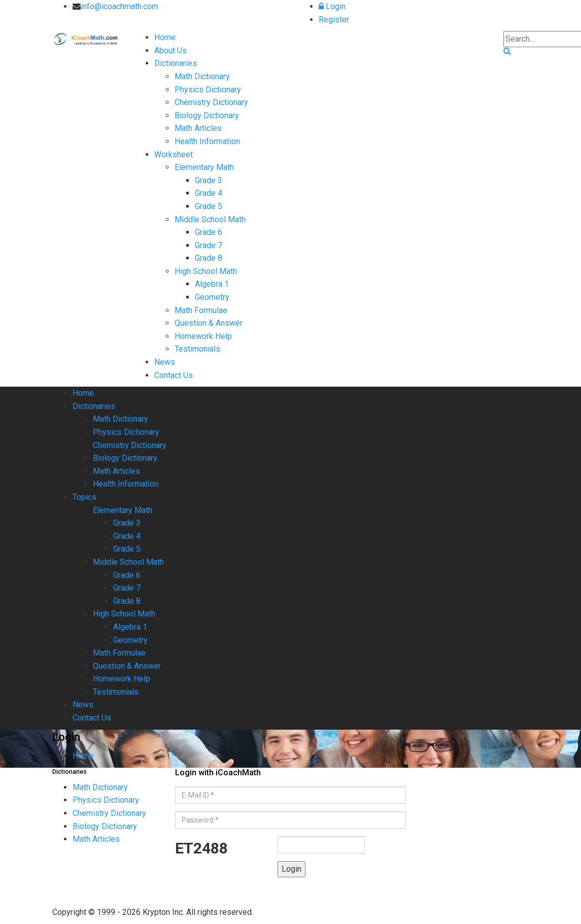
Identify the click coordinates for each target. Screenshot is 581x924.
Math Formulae (201, 310)
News (165, 362)
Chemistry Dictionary (211, 102)
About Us (170, 50)
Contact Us (174, 375)
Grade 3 (209, 180)
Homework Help (203, 336)
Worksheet (174, 155)
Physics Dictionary (208, 90)
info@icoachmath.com (119, 6)
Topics (84, 497)
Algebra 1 (212, 284)
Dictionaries (176, 63)
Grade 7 (209, 245)
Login (332, 6)
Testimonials (197, 349)
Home (165, 37)
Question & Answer (209, 323)
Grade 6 (209, 232)
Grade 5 (209, 206)
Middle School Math (210, 219)
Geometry (212, 297)
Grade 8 (209, 258)
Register (334, 20)
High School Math (206, 271)
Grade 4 (209, 193)
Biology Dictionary (207, 115)
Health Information (207, 141)
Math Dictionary (202, 76)
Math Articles (198, 128)
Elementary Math (204, 167)
